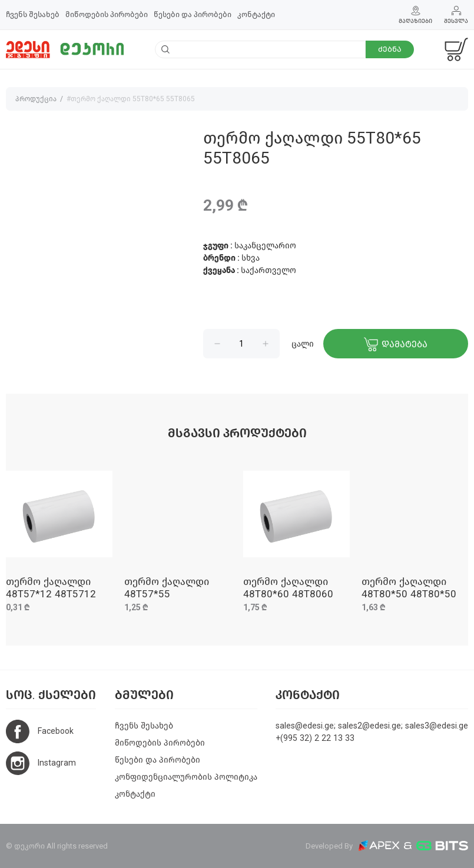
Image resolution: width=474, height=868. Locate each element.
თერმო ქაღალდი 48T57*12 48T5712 (51, 588)
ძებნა (390, 49)
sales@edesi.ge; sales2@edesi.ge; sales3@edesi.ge (372, 726)
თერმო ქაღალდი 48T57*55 (167, 588)
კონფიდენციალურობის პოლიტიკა (186, 777)
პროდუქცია (36, 99)
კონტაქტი (256, 14)
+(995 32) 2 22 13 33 (315, 738)
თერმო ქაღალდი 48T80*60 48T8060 (288, 588)
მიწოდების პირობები (107, 14)
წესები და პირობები (193, 14)
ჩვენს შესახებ (33, 14)
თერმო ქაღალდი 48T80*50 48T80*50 (409, 588)
